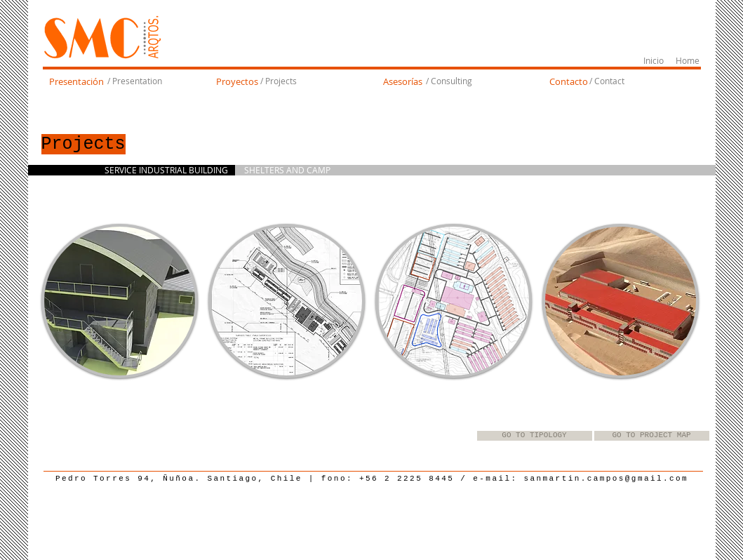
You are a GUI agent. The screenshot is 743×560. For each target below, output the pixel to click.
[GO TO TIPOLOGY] (535, 436)
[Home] (688, 61)
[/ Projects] (279, 81)
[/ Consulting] (449, 81)
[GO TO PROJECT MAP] (652, 436)
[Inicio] (654, 61)
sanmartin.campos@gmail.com (607, 479)
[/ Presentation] (135, 81)
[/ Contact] (607, 81)
